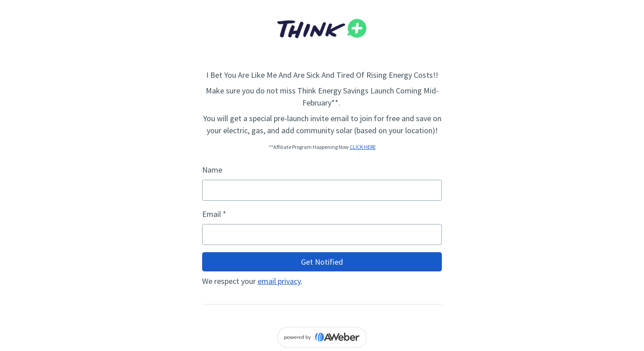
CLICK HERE (363, 147)
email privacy (279, 281)
